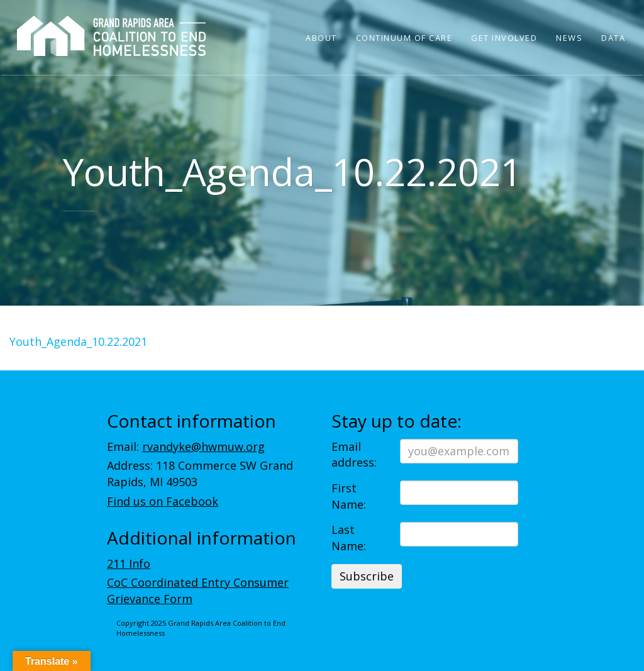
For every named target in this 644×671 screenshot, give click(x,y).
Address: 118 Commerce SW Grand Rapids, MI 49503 (200, 474)
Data (613, 38)
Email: (186, 446)
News (569, 38)
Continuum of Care (404, 38)
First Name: (349, 496)
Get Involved (504, 38)
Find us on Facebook (163, 501)
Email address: (354, 455)
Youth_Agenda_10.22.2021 (78, 341)
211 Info (129, 563)
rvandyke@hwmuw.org (203, 446)
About (321, 38)
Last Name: (349, 538)
